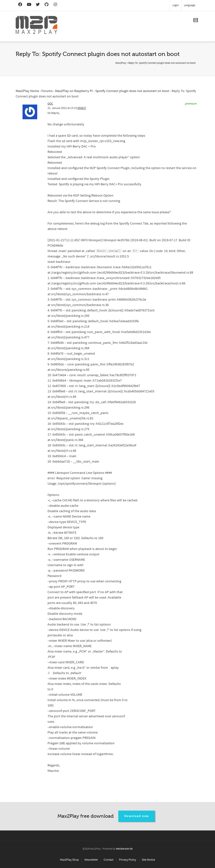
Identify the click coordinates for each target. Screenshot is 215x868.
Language (190, 5)
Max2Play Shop (69, 860)
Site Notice (148, 860)
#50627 (82, 108)
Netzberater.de (124, 849)
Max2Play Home (27, 91)
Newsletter (91, 860)
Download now (137, 816)
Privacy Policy (128, 860)
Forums (47, 91)
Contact (108, 860)
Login (176, 5)
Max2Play (121, 63)
